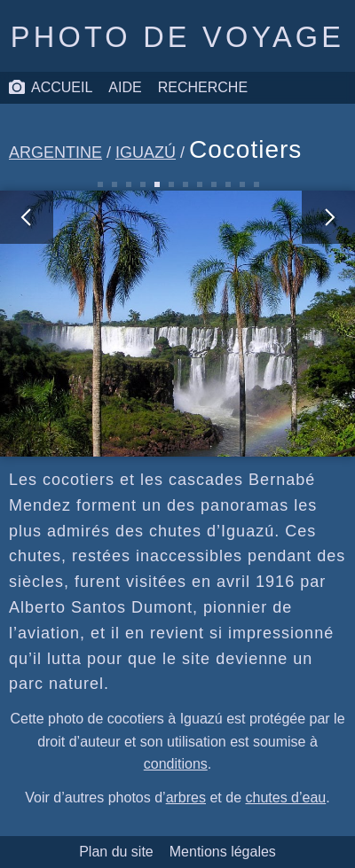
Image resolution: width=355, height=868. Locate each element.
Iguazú (146, 152)
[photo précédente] (89, 324)
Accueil (50, 88)
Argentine (55, 152)
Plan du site (116, 852)
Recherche (203, 87)
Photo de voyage (177, 37)
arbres (186, 798)
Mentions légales (223, 852)
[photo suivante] (266, 324)
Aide (125, 87)
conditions (176, 764)
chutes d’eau (285, 798)
